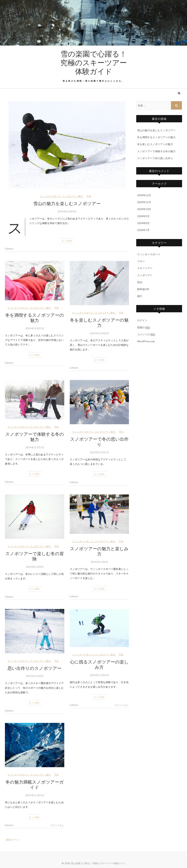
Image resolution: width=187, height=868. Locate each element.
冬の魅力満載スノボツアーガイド (35, 784)
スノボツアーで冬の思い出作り (99, 441)
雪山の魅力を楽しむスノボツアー (67, 203)
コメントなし (122, 705)
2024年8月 (143, 223)
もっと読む (67, 241)
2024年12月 (144, 195)
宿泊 (140, 282)
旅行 (81, 196)
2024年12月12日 (99, 452)
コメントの (146, 334)
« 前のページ (12, 840)
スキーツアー (145, 268)
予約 (89, 196)
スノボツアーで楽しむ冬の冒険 (35, 556)
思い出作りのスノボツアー (35, 668)
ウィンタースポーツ (50, 196)
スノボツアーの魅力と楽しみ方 (99, 551)
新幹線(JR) (143, 289)
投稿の (144, 327)
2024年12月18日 (99, 333)
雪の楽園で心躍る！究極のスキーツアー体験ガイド (94, 62)
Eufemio (9, 249)
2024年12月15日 (35, 447)
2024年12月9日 (35, 567)
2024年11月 (144, 202)
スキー (141, 261)
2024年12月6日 (99, 562)
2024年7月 (143, 230)
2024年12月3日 (35, 676)
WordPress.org (146, 341)
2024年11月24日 (99, 675)
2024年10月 (144, 209)
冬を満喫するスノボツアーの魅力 (35, 318)
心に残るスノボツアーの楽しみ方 (99, 664)
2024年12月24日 (67, 211)
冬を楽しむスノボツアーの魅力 (99, 322)
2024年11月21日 (35, 795)
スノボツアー (70, 196)
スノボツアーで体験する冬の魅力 (35, 437)
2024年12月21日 (35, 328)
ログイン (142, 320)
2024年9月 (143, 216)
